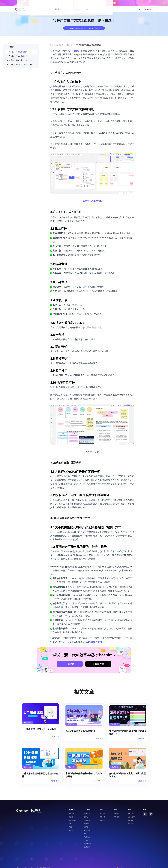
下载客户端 (98, 664)
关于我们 (116, 814)
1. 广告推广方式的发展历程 (17, 52)
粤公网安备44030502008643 (124, 865)
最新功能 (102, 817)
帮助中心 (102, 814)
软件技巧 (87, 811)
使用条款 (130, 821)
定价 (87, 9)
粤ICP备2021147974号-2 (145, 865)
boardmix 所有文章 (57, 45)
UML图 (71, 827)
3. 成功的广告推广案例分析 (17, 60)
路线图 (71, 821)
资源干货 (69, 45)
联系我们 (116, 811)
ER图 (70, 824)
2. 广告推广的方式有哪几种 (17, 56)
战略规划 (87, 834)
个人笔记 (87, 837)
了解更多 (54, 737)
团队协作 (87, 814)
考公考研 (87, 827)
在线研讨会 (88, 840)
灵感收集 (87, 844)
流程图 (71, 814)
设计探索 (87, 821)
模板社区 (58, 9)
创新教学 (87, 824)
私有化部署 (131, 814)
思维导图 (72, 811)
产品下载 (130, 811)
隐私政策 (130, 817)
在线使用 (70, 664)
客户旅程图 (72, 817)
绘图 (86, 830)
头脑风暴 (87, 817)
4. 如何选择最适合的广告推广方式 (20, 64)
